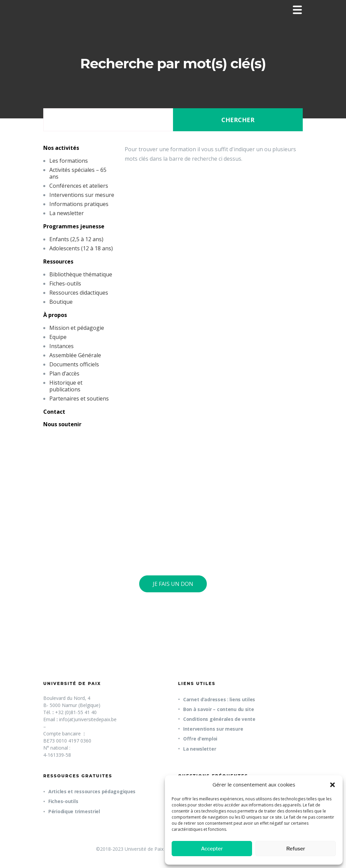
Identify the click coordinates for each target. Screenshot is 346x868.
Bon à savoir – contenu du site (219, 709)
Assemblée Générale (75, 355)
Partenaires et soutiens (79, 398)
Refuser (296, 849)
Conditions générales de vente (219, 719)
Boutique (61, 302)
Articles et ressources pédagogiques (92, 791)
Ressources (58, 261)
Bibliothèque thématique (81, 274)
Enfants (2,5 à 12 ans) (76, 239)
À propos (55, 315)
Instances (61, 346)
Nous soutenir (62, 424)
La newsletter (67, 213)
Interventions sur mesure (82, 195)
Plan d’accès (64, 373)
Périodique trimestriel (74, 811)
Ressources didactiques (79, 293)
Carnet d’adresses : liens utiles (219, 699)
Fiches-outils (65, 283)
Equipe (58, 337)
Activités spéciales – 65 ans (78, 173)
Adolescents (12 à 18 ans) (81, 248)
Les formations (69, 161)
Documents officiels (74, 364)
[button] (332, 785)
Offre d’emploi (200, 739)
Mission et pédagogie (77, 328)
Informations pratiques (79, 204)
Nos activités (61, 148)
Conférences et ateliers (79, 186)
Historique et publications (66, 386)
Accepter (212, 849)
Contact (54, 412)
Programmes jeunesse (74, 226)
